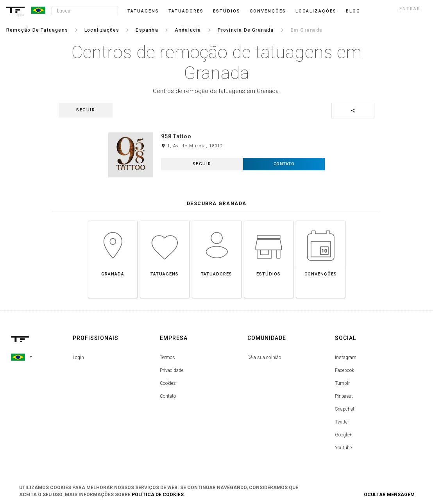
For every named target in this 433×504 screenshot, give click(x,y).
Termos (167, 357)
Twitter (342, 422)
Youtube (343, 448)
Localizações (316, 11)
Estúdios (227, 11)
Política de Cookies (158, 495)
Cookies (168, 383)
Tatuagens (143, 11)
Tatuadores (186, 11)
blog (353, 11)
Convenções (268, 11)
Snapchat (345, 409)
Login (78, 357)
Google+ (343, 435)
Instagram (346, 357)
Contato (168, 396)
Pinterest (344, 396)
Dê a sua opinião (264, 357)
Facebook (344, 370)
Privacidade (172, 370)
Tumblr (342, 383)
